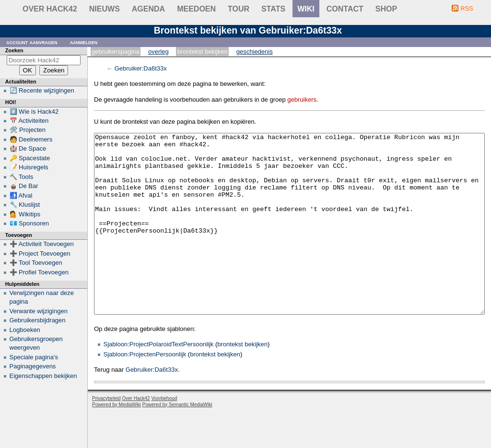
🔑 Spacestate (30, 158)
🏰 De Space (28, 148)
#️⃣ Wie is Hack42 (34, 112)
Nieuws (105, 9)
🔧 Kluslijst (25, 205)
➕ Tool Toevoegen (36, 263)
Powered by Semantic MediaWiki (177, 441)
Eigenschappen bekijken (43, 376)
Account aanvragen (32, 42)
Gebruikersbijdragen (38, 320)
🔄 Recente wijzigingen (42, 90)
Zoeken (14, 50)
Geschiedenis (255, 52)
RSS (467, 8)
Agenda (148, 9)
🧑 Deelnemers (31, 139)
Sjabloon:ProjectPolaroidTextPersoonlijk (159, 380)
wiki (306, 9)
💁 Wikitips (25, 214)
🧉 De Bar (24, 186)
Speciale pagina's (34, 357)
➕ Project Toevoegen (40, 253)
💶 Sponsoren (29, 223)
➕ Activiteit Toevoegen (42, 244)
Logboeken (25, 330)
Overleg (158, 52)
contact (345, 9)
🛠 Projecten (28, 130)
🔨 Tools (22, 177)
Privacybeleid (106, 434)
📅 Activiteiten (29, 121)
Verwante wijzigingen (39, 311)
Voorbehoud (164, 434)
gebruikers (302, 100)
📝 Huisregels (29, 167)
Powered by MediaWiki (117, 441)
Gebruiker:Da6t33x (141, 68)
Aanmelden (84, 42)
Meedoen (196, 9)
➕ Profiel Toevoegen (39, 272)
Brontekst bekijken (203, 52)
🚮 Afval (21, 195)
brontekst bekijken (242, 380)
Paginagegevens (33, 366)
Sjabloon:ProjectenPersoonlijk (145, 390)
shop (386, 9)
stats (273, 9)
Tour (239, 9)
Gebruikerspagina (116, 52)
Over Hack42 (50, 9)
